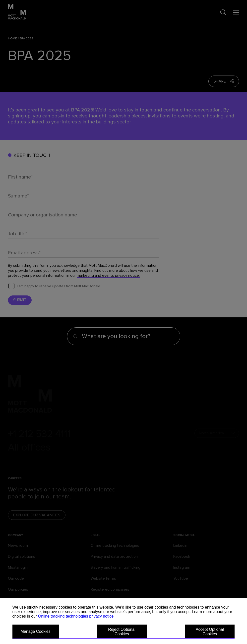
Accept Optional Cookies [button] (210, 632)
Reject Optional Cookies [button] (122, 632)
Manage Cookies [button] (36, 631)
